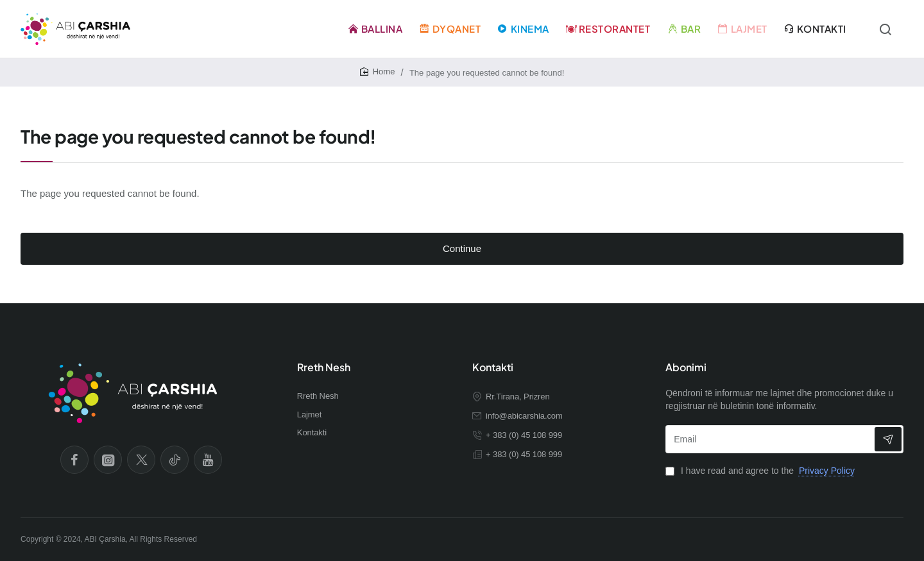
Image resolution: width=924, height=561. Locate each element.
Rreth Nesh (324, 367)
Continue (462, 248)
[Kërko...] (886, 29)
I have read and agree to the (761, 471)
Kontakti (493, 367)
